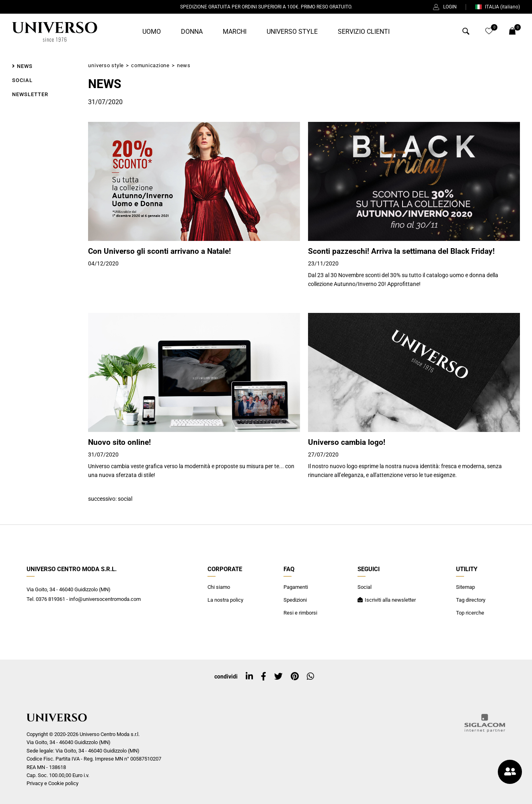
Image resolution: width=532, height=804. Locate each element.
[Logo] (55, 32)
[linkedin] (249, 677)
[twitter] (278, 677)
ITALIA (497, 7)
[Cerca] (466, 33)
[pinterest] (295, 677)
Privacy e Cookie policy (52, 783)
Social (125, 499)
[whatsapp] (310, 677)
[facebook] (264, 677)
